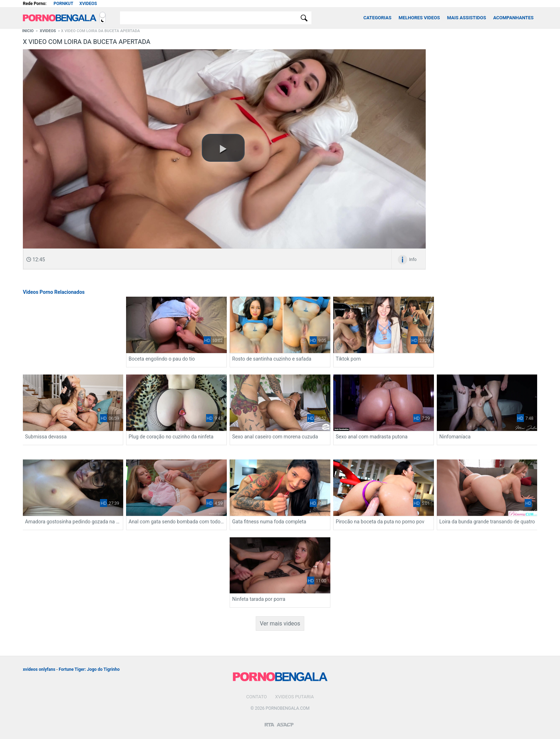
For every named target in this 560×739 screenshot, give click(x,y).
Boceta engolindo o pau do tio (162, 359)
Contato (256, 697)
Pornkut (63, 4)
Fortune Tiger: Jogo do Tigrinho (89, 669)
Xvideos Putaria (294, 697)
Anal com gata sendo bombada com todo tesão (176, 522)
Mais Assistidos (467, 18)
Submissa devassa (46, 437)
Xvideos (88, 4)
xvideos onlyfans (39, 669)
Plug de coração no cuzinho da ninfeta (171, 437)
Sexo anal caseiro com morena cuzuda (275, 437)
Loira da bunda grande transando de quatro (487, 522)
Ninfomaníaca (455, 437)
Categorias (377, 18)
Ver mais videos (280, 624)
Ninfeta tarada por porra (259, 599)
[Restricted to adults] (269, 722)
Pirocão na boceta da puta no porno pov (380, 522)
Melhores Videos (419, 18)
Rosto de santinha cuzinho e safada (272, 359)
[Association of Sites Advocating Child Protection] (285, 722)
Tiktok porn (348, 359)
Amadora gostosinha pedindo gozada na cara (73, 522)
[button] (223, 148)
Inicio (28, 31)
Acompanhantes (513, 18)
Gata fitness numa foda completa (269, 522)
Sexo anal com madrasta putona (372, 437)
